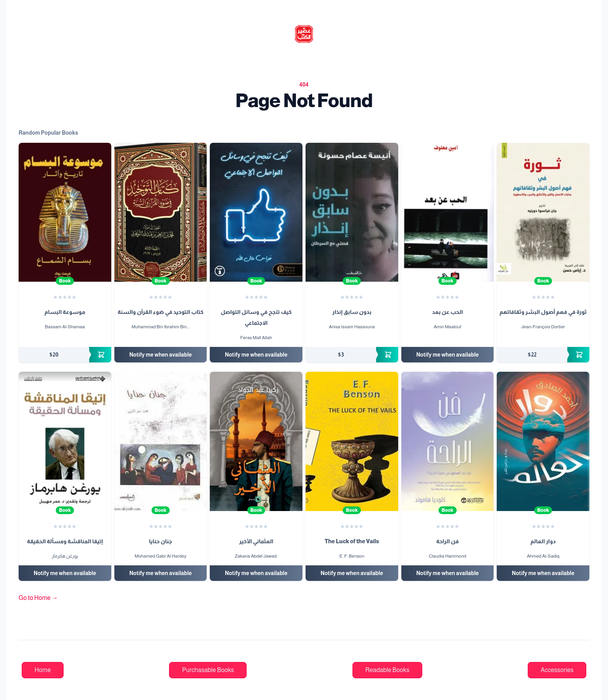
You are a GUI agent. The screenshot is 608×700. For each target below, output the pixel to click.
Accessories (557, 670)
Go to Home (38, 598)
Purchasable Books (208, 670)
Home (43, 670)
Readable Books (387, 670)
